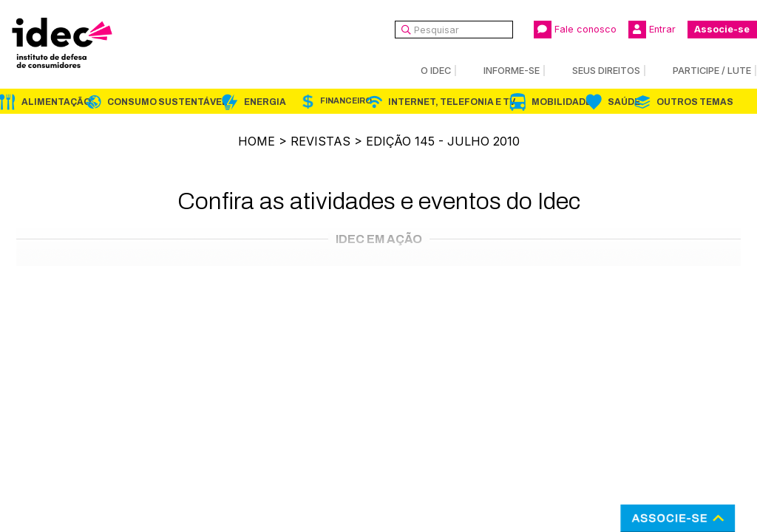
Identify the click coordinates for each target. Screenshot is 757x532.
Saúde (624, 102)
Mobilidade (561, 102)
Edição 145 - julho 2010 (443, 141)
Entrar (652, 30)
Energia (265, 102)
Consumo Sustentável (167, 102)
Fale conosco (575, 30)
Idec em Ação (379, 239)
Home (257, 141)
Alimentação (56, 102)
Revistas (320, 141)
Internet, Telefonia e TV (452, 102)
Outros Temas (695, 102)
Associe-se (722, 29)
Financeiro (346, 101)
